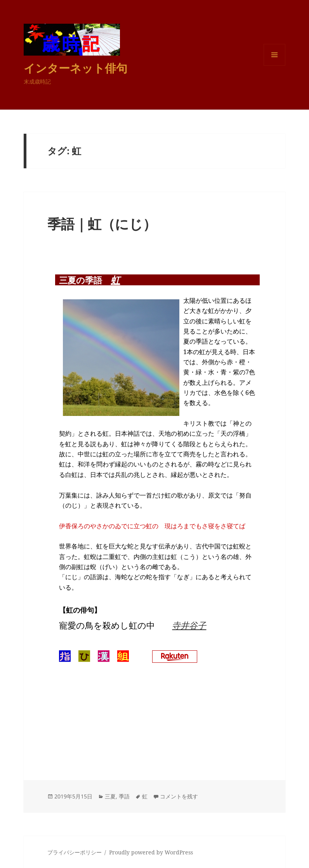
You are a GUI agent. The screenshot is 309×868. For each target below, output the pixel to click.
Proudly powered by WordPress (151, 852)
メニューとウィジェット (274, 65)
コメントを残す (179, 796)
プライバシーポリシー (75, 852)
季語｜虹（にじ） (102, 224)
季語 (124, 796)
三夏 (110, 796)
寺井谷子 (189, 625)
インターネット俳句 (76, 68)
